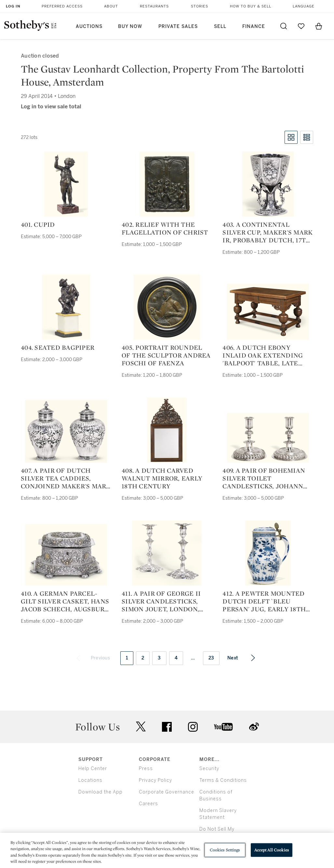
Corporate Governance (167, 792)
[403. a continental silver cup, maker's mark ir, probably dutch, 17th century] (268, 184)
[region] (167, 850)
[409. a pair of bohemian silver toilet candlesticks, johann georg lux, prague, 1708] (268, 438)
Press (146, 769)
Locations (90, 780)
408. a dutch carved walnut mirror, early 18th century (162, 478)
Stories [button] (200, 6)
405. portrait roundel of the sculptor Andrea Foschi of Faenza (166, 355)
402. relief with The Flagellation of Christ (165, 228)
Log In (13, 6)
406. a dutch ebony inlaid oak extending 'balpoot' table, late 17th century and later (266, 355)
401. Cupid (38, 224)
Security (209, 769)
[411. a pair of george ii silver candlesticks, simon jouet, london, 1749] (167, 553)
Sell (220, 27)
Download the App (100, 792)
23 (211, 658)
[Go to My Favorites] (301, 26)
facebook (167, 727)
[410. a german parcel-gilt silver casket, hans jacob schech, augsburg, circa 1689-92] (66, 555)
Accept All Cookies (272, 850)
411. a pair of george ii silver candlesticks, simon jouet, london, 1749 (161, 601)
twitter (141, 727)
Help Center (93, 769)
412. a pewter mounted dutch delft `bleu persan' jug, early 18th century (264, 601)
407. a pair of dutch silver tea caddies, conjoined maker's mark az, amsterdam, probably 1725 (66, 478)
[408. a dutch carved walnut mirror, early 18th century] (167, 430)
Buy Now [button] (130, 27)
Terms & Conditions (223, 780)
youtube (223, 727)
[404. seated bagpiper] (66, 307)
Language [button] (304, 6)
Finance (254, 27)
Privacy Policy (155, 780)
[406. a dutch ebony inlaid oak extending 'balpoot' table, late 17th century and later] (268, 312)
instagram (193, 727)
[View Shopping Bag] (319, 26)
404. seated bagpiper (58, 347)
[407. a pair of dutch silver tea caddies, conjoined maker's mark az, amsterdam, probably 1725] (66, 431)
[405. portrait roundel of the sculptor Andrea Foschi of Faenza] (167, 307)
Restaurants (154, 6)
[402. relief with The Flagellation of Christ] (167, 184)
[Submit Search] (284, 26)
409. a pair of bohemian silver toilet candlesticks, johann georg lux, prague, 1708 (264, 478)
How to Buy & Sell (251, 6)
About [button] (111, 6)
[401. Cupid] (66, 184)
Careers (148, 804)
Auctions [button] (89, 27)
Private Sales (178, 27)
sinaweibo (254, 727)
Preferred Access (62, 6)
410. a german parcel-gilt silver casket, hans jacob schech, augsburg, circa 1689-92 (66, 601)
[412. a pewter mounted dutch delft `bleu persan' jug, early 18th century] (268, 553)
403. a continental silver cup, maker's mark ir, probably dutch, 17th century (267, 232)
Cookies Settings (225, 850)
